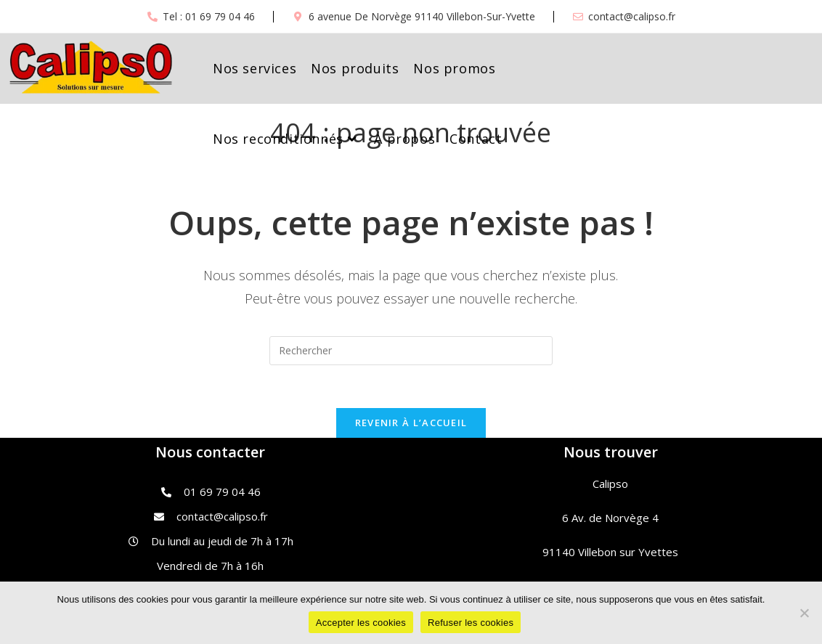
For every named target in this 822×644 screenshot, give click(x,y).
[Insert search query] (411, 351)
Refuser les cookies (471, 623)
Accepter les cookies (361, 623)
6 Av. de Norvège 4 (610, 518)
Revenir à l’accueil (411, 423)
